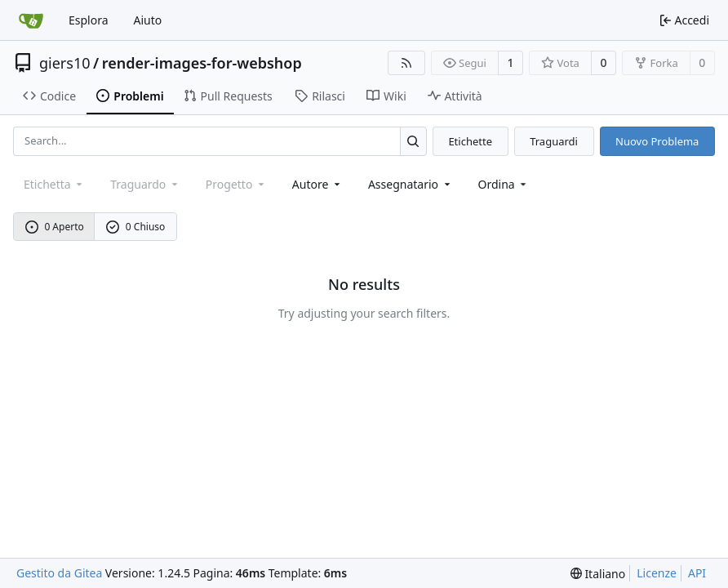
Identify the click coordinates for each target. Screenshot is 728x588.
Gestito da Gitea (59, 573)
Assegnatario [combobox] (411, 184)
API (697, 573)
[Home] (31, 20)
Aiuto (148, 20)
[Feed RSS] (406, 63)
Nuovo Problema (657, 141)
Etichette (470, 141)
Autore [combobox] (317, 184)
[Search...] (413, 141)
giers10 (65, 63)
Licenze (657, 573)
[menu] (504, 184)
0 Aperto (55, 227)
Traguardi (554, 141)
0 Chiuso (135, 227)
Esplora (89, 20)
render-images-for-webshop (202, 63)
